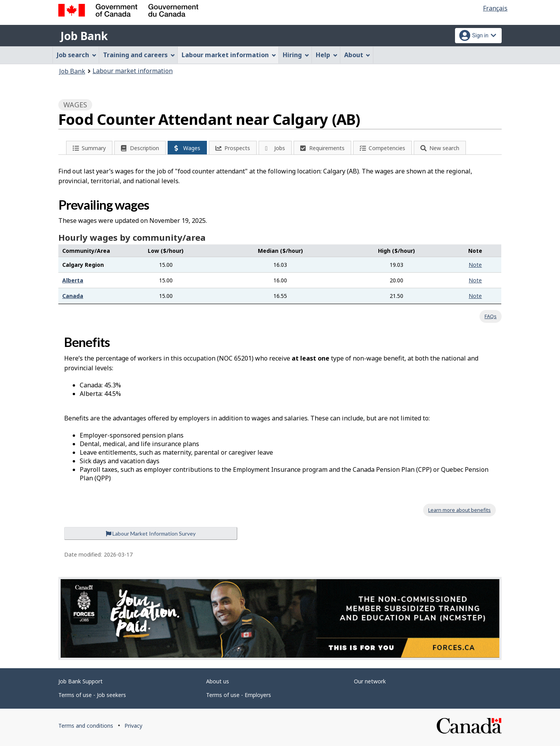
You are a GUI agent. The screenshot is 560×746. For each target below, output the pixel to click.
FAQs (491, 316)
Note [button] (475, 265)
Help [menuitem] (327, 55)
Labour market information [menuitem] (229, 55)
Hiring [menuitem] (296, 55)
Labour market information (133, 71)
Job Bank (84, 36)
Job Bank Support (80, 681)
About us (218, 681)
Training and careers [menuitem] (139, 55)
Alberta (73, 280)
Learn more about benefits (459, 510)
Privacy (133, 726)
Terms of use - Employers (239, 695)
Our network (370, 681)
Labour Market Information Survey (151, 533)
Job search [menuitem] (77, 55)
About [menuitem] (357, 55)
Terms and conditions (86, 726)
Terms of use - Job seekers (92, 695)
